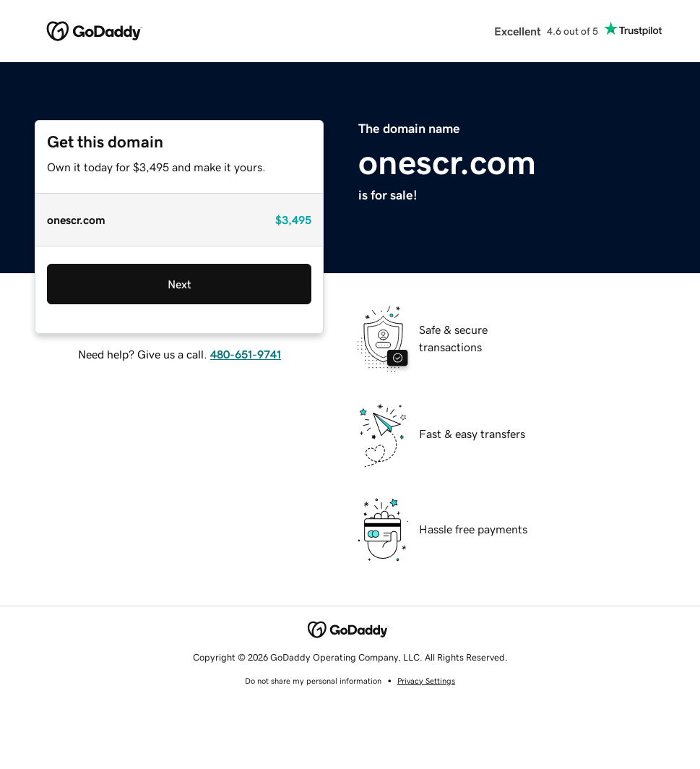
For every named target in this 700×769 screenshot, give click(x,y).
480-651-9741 (246, 354)
